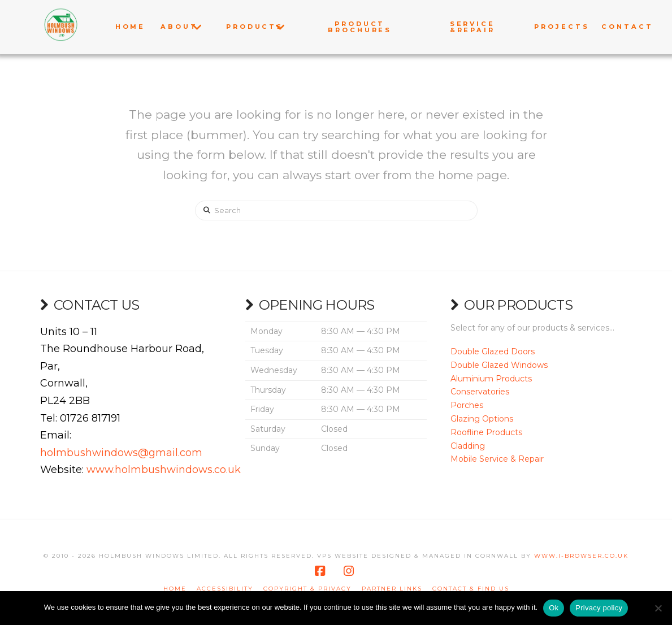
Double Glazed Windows (499, 365)
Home (175, 589)
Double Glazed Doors (493, 351)
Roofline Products (486, 432)
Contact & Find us (471, 589)
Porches (467, 405)
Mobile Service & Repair (497, 459)
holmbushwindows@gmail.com (121, 453)
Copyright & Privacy (307, 589)
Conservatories (480, 392)
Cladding (468, 446)
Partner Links (392, 589)
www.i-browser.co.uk (581, 556)
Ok (554, 608)
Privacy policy (599, 608)
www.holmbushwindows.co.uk (164, 470)
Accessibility (225, 589)
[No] (658, 608)
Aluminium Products (491, 379)
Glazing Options (482, 419)
